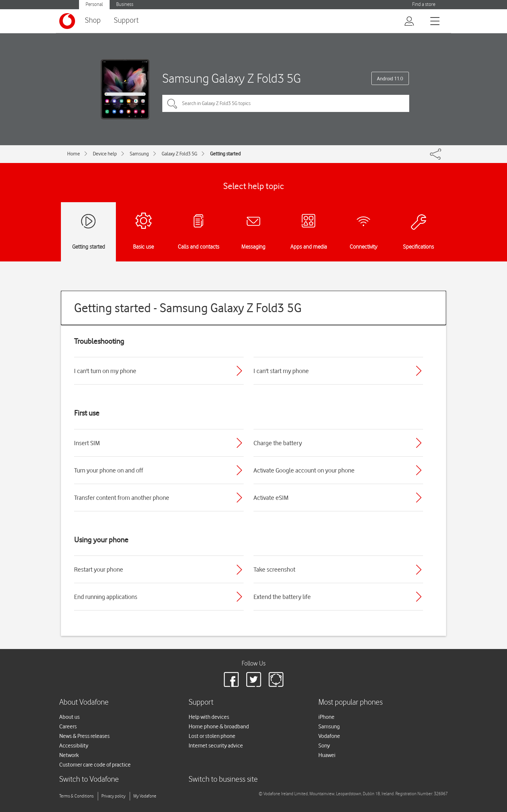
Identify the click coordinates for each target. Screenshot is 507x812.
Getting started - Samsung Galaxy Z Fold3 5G (188, 308)
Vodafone (329, 736)
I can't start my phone (281, 371)
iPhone (326, 717)
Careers (68, 726)
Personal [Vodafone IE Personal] (94, 4)
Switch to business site (223, 780)
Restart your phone (99, 569)
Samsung (139, 154)
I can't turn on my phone (105, 371)
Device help (105, 154)
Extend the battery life (282, 597)
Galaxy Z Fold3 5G (179, 154)
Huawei (327, 755)
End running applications (106, 597)
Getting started (225, 154)
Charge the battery (278, 443)
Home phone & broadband (219, 726)
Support (126, 21)
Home (74, 154)
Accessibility (74, 745)
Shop (93, 21)
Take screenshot (274, 569)
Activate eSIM (271, 498)
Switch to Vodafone (89, 780)
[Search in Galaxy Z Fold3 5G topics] (286, 103)
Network (69, 755)
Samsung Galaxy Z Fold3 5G (232, 78)
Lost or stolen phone (212, 736)
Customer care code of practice (95, 765)
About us (69, 717)
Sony (324, 745)
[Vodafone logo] (67, 21)
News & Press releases (84, 736)
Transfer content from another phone (122, 498)
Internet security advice (216, 745)
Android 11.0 (390, 79)
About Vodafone (84, 703)
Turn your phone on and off (109, 470)
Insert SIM (87, 443)
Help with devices (209, 717)
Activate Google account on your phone (304, 470)
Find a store (424, 4)
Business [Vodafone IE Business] (125, 4)
